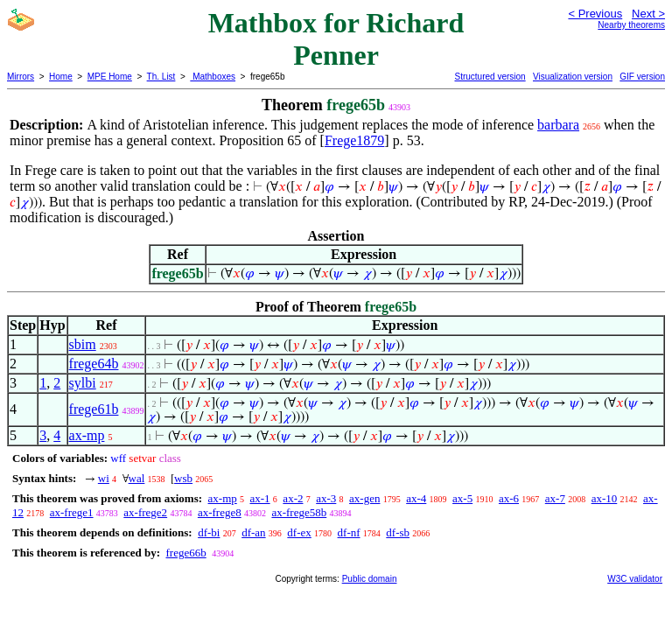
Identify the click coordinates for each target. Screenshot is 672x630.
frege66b (185, 553)
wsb (183, 478)
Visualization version (573, 77)
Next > (648, 14)
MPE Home (110, 77)
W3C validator (635, 579)
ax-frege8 (220, 512)
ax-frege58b (299, 512)
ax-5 (462, 498)
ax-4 (416, 498)
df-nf (349, 532)
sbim (83, 344)
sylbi (83, 383)
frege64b (94, 364)
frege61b (94, 409)
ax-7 (555, 498)
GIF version (642, 77)
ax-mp (87, 435)
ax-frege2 (145, 512)
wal (137, 478)
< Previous (595, 14)
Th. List (161, 77)
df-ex (299, 532)
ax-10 (605, 498)
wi (104, 478)
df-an (253, 532)
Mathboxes (213, 77)
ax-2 (293, 498)
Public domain (370, 579)
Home (61, 77)
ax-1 (260, 498)
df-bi (209, 532)
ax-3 (326, 498)
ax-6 (509, 498)
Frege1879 (354, 140)
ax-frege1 (72, 512)
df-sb (398, 532)
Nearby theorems (631, 25)
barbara (558, 125)
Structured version (490, 77)
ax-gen (364, 498)
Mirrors (21, 77)
